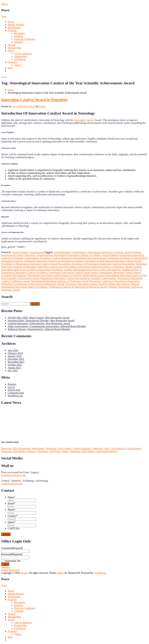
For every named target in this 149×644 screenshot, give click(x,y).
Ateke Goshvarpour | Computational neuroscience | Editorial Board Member (47, 326)
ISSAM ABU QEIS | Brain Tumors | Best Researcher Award (39, 318)
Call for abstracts (23, 53)
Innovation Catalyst (84, 120)
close (4, 16)
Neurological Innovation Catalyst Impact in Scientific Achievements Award (66, 275)
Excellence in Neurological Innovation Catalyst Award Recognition (36, 264)
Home (11, 22)
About (11, 51)
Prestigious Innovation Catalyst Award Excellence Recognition (97, 284)
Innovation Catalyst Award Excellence (57, 267)
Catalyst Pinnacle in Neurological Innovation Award (79, 258)
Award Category (20, 252)
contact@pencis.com (12, 484)
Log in (11, 387)
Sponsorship (20, 56)
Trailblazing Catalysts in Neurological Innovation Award (78, 287)
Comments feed (16, 393)
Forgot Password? (11, 570)
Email (11, 503)
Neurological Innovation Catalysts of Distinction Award (60, 281)
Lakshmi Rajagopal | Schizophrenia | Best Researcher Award (39, 323)
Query (12, 522)
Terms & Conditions (25, 39)
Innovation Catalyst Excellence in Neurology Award (105, 267)
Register (12, 384)
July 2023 (13, 371)
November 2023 (16, 362)
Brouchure (20, 33)
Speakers (19, 36)
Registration (14, 28)
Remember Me (13, 561)
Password (12, 554)
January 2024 (15, 356)
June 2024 (13, 350)
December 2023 (16, 359)
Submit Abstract (16, 25)
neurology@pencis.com (13, 475)
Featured (12, 62)
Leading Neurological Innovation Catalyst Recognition (92, 270)
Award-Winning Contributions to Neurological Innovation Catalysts (88, 252)
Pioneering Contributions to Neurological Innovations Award (33, 284)
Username (12, 548)
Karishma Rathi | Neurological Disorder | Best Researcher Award (41, 320)
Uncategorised (37, 252)
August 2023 (14, 368)
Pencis (5, 4)
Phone (12, 510)
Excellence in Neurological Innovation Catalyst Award (113, 261)
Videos (18, 65)
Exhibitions (20, 59)
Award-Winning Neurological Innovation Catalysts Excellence (69, 255)
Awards (12, 45)
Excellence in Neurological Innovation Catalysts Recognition (103, 264)
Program (12, 30)
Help (10, 68)
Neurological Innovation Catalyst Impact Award (73, 273)
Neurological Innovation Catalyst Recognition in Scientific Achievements (78, 278)
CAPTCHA (14, 528)
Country (13, 516)
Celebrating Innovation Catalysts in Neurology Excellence (54, 261)
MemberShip (14, 48)
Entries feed (14, 390)
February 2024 (15, 353)
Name (11, 497)
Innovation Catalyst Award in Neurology (35, 100)
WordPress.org (15, 396)
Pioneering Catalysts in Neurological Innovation (114, 281)
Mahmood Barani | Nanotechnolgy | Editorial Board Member (39, 329)
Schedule (19, 42)
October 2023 (15, 365)
